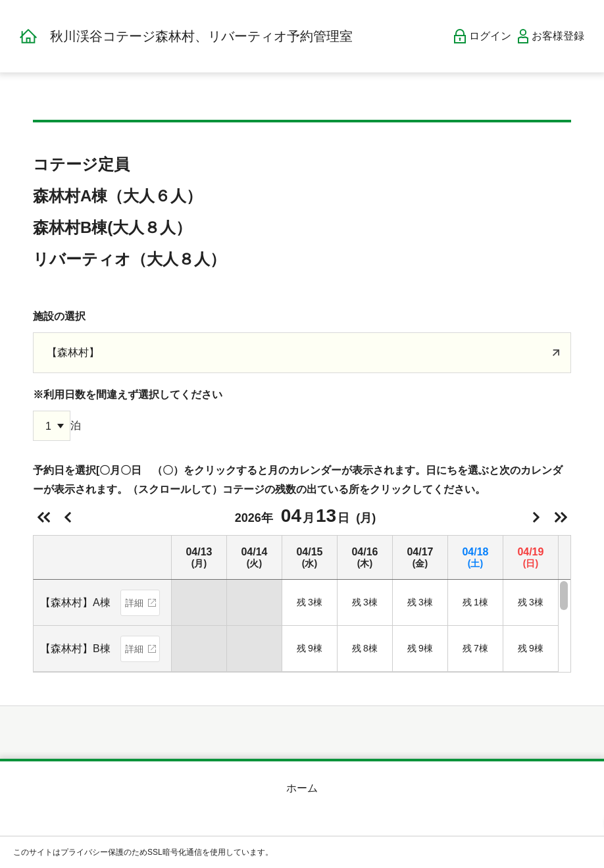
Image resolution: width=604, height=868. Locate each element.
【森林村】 (73, 352)
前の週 (43, 517)
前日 (68, 517)
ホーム (302, 788)
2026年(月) (305, 516)
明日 (536, 517)
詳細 (134, 603)
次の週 (561, 517)
